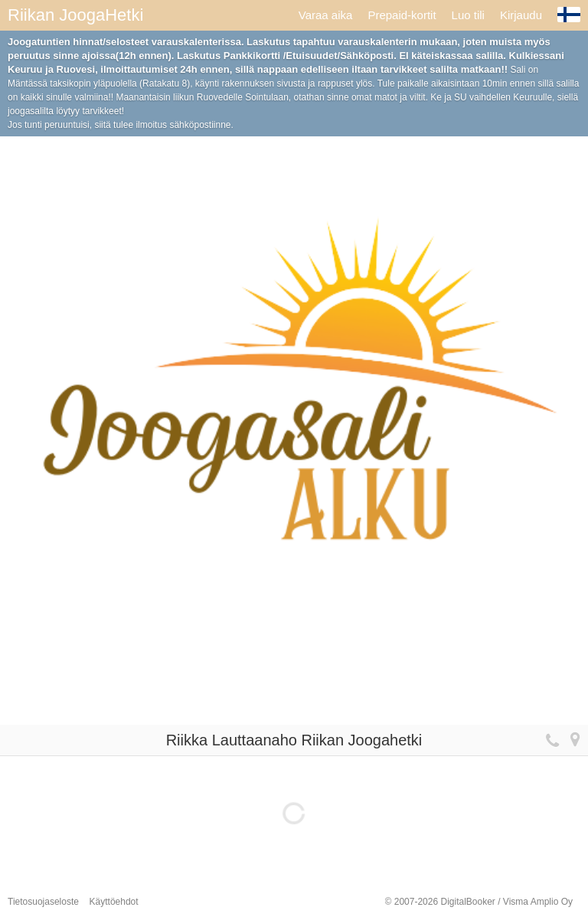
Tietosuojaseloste (43, 902)
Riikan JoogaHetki (75, 15)
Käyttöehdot (114, 902)
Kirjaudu (521, 15)
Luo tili (468, 15)
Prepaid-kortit (402, 15)
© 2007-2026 (479, 902)
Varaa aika (326, 15)
